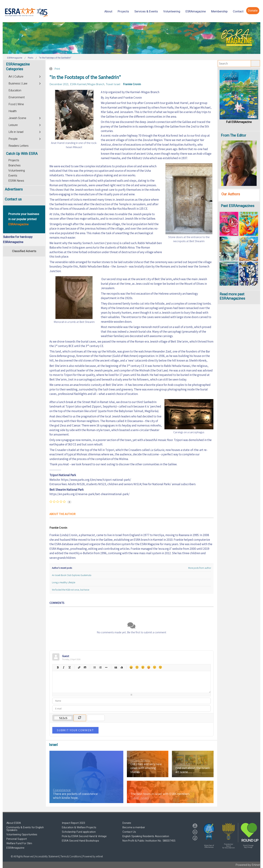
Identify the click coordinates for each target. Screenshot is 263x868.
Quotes (116, 667)
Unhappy (154, 667)
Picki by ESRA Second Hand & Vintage (84, 836)
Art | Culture (16, 77)
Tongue (149, 667)
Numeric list (100, 667)
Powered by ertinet (93, 856)
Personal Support (17, 839)
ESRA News (16, 181)
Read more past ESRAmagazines (232, 296)
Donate (127, 823)
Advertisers (14, 189)
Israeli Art (183, 764)
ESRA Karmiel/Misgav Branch (87, 84)
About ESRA (14, 823)
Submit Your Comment (75, 730)
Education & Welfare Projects (79, 827)
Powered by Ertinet (248, 865)
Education (15, 90)
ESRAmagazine (15, 848)
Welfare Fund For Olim (19, 843)
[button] (209, 832)
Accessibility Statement (47, 856)
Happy (131, 667)
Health (13, 111)
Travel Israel (113, 84)
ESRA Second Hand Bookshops (80, 841)
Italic (64, 667)
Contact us (13, 199)
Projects (14, 160)
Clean (121, 667)
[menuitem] (108, 11)
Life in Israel (16, 132)
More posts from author (200, 568)
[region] (131, 38)
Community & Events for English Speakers (25, 829)
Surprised (143, 667)
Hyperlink (79, 667)
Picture (85, 667)
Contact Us (129, 832)
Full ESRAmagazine (239, 122)
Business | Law (18, 84)
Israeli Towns (140, 760)
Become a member (134, 827)
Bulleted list (94, 667)
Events (13, 176)
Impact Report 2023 (73, 823)
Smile (137, 667)
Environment (17, 97)
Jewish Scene (17, 118)
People (13, 139)
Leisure (13, 125)
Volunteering (17, 171)
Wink (160, 667)
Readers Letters (19, 146)
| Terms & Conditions (70, 856)
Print (57, 69)
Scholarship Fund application (79, 832)
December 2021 (59, 84)
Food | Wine (16, 104)
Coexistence (62, 790)
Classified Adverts (24, 251)
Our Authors (231, 194)
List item (106, 667)
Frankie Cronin (132, 84)
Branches (14, 165)
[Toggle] (40, 76)
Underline (69, 667)
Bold (58, 667)
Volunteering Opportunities (22, 834)
